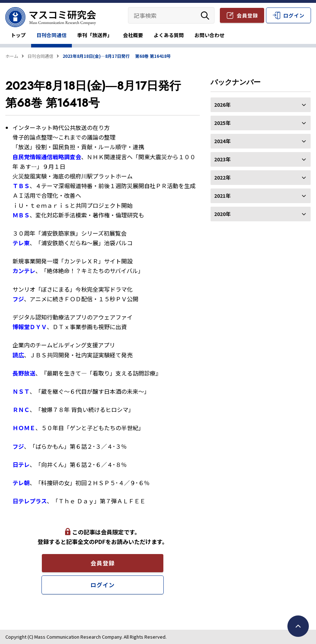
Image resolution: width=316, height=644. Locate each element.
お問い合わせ (209, 35)
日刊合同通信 (51, 35)
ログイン (294, 15)
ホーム (12, 56)
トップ (18, 35)
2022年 (261, 177)
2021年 (261, 196)
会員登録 (247, 15)
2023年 (261, 159)
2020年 (261, 214)
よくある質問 (169, 35)
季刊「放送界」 (95, 35)
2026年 (261, 105)
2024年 (261, 141)
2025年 (261, 123)
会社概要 (133, 35)
